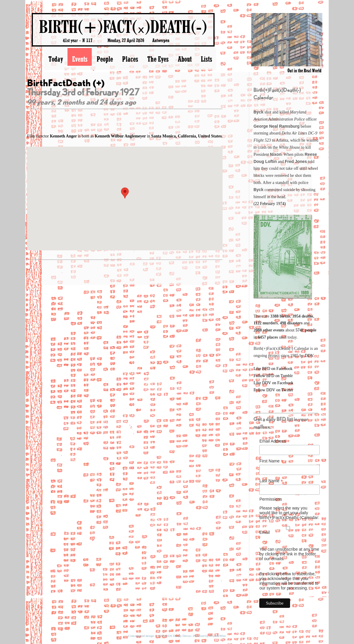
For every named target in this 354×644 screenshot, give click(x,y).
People (105, 59)
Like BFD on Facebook (273, 369)
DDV (309, 356)
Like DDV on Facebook (273, 383)
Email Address (274, 441)
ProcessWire (217, 636)
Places (130, 59)
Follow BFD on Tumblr (273, 376)
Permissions (271, 499)
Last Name (271, 481)
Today (55, 59)
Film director (52, 136)
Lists (206, 59)
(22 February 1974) (269, 204)
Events (80, 59)
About (185, 59)
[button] (125, 193)
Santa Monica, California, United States (186, 136)
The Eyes (158, 59)
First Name (271, 461)
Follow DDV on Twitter (273, 390)
